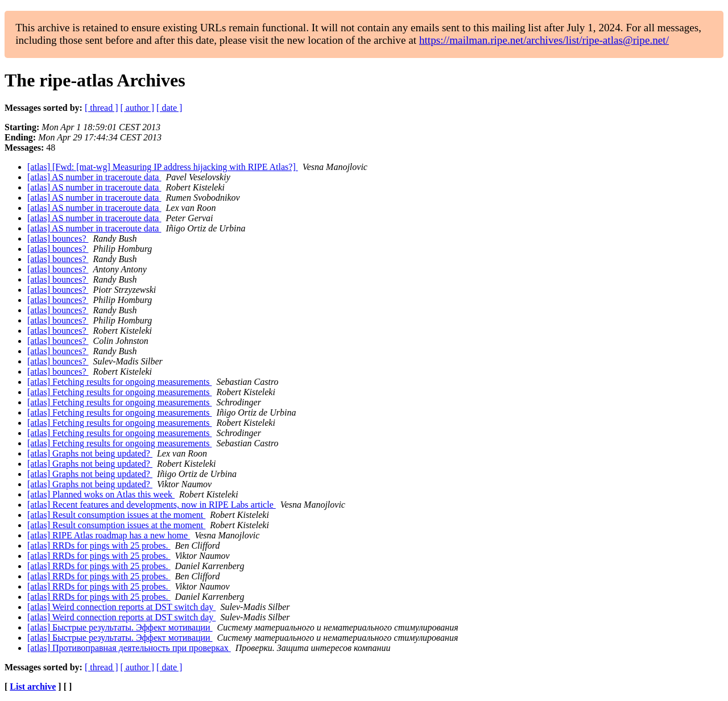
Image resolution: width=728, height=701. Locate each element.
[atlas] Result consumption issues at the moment (116, 515)
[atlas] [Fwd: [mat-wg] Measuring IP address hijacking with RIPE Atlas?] (163, 167)
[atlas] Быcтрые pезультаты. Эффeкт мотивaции (120, 638)
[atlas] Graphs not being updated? (90, 453)
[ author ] (138, 108)
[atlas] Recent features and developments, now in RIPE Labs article (152, 505)
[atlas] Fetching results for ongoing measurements (119, 382)
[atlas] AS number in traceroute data (94, 177)
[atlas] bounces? (58, 238)
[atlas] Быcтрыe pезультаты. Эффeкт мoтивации (120, 627)
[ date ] (169, 108)
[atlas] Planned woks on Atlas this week (101, 494)
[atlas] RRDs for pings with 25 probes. (99, 546)
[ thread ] (102, 108)
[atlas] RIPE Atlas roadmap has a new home (109, 535)
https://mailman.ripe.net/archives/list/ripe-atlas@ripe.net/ (544, 40)
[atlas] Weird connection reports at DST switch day (121, 607)
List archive (33, 687)
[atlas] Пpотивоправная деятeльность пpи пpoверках (129, 648)
